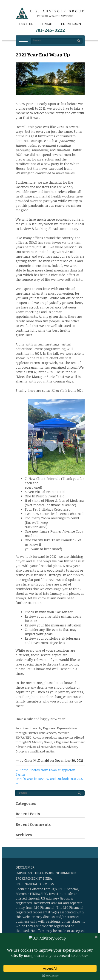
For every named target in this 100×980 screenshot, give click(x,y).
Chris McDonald (37, 760)
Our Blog (26, 24)
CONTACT (47, 24)
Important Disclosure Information (46, 873)
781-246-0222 (50, 30)
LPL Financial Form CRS (35, 884)
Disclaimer (25, 867)
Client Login (71, 24)
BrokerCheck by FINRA (34, 878)
